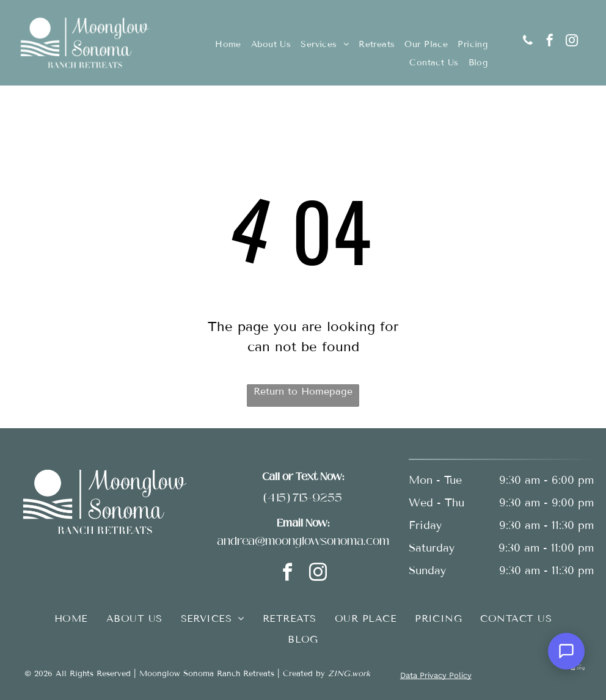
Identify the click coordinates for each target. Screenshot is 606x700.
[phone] (528, 42)
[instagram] (572, 42)
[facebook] (550, 42)
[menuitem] (228, 44)
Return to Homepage (303, 391)
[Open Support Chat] (566, 651)
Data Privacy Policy (436, 675)
